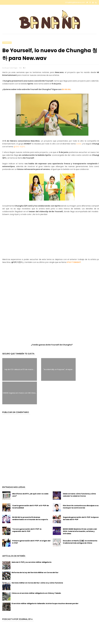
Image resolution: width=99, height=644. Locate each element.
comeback (7, 43)
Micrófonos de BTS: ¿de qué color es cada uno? (30, 471)
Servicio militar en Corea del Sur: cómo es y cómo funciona (37, 559)
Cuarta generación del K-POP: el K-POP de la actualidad (31, 483)
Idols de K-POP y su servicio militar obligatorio (32, 539)
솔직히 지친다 (19, 147)
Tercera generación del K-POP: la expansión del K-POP (27, 507)
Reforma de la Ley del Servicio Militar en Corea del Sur (35, 549)
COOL (79, 144)
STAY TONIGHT (74, 262)
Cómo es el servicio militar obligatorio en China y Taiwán (36, 570)
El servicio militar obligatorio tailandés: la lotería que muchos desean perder (45, 580)
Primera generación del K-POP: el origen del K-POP (31, 518)
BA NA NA (66, 89)
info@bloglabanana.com (75, 2)
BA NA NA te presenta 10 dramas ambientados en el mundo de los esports (30, 495)
